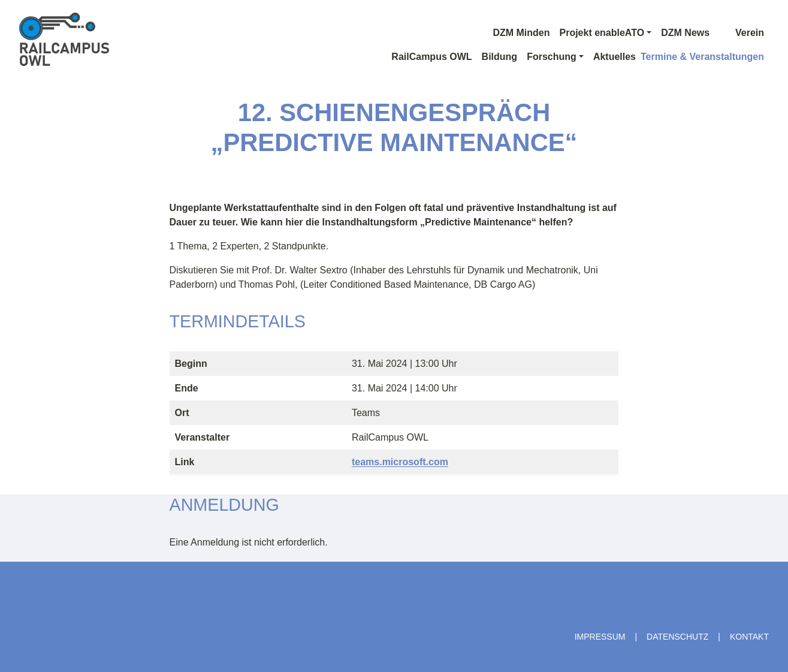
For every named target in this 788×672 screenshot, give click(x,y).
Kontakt (749, 637)
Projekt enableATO (602, 33)
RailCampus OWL (431, 57)
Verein (742, 33)
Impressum (600, 637)
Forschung (552, 57)
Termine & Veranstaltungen (702, 57)
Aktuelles (615, 57)
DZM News (685, 33)
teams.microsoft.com (400, 462)
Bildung (500, 57)
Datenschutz (677, 637)
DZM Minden (521, 33)
